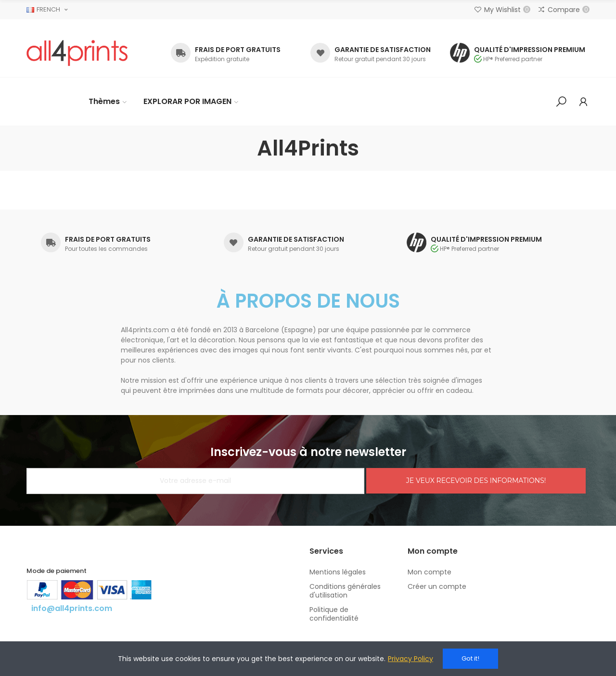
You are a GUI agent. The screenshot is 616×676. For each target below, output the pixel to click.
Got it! (470, 658)
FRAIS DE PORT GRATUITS (238, 50)
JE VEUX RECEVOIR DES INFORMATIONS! (476, 481)
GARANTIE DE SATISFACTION (383, 50)
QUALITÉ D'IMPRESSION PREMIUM (530, 50)
